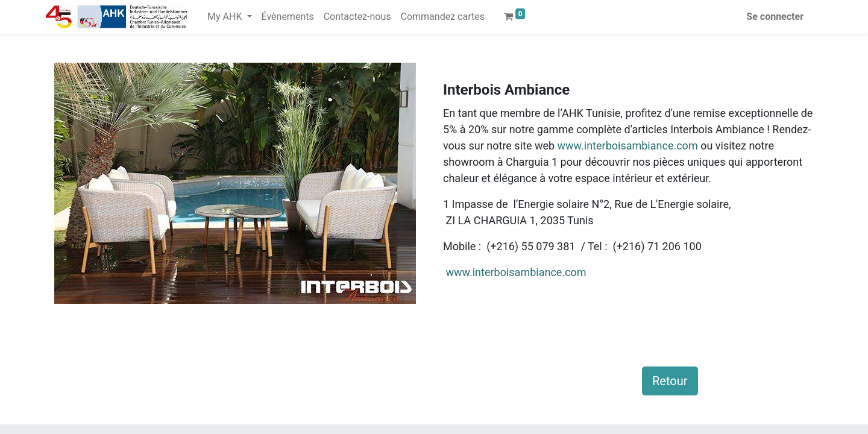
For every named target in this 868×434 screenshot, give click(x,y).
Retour (670, 381)
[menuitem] (288, 17)
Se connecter (775, 17)
